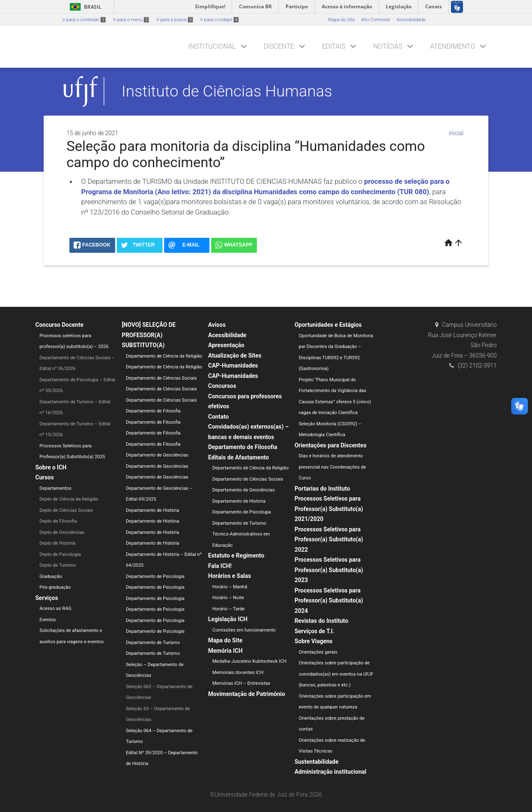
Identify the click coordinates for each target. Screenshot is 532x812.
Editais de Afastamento (239, 457)
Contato (219, 417)
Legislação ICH (228, 619)
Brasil (84, 7)
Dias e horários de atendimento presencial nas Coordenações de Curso (332, 467)
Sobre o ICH (51, 467)
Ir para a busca (175, 20)
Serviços (47, 598)
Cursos (44, 477)
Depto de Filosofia (58, 521)
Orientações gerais (318, 652)
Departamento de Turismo (153, 643)
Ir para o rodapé (219, 20)
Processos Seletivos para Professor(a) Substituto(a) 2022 (329, 539)
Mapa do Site (341, 20)
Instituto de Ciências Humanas (227, 91)
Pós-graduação (55, 587)
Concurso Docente (59, 325)
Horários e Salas (230, 576)
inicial (456, 133)
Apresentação (226, 345)
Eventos (48, 620)
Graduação (51, 576)
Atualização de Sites (235, 355)
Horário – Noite (228, 598)
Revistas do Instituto (321, 621)
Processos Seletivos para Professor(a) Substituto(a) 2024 (329, 601)
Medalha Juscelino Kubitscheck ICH (250, 661)
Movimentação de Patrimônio (247, 694)
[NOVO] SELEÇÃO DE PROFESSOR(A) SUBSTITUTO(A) (149, 335)
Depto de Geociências (62, 532)
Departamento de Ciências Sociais (161, 378)
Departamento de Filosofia (153, 411)
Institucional (212, 46)
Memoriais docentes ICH (238, 673)
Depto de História (57, 543)
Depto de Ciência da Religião (69, 499)
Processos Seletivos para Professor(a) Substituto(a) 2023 (329, 570)
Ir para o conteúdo (84, 20)
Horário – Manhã (230, 587)
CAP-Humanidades (233, 365)
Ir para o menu (131, 20)
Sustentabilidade (317, 762)
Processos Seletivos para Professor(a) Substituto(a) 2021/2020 (329, 509)
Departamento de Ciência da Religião (164, 356)
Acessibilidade (411, 20)
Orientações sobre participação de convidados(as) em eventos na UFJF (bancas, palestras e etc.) (336, 674)
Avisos (217, 325)
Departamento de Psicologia (155, 576)
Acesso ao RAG (55, 608)
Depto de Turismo (58, 565)
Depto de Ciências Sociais (66, 510)
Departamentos (55, 488)
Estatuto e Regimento (236, 555)
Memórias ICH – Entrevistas (241, 683)
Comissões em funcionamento (244, 630)
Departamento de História (153, 510)
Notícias (388, 46)
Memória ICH (225, 651)
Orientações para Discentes (331, 445)
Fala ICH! (220, 566)
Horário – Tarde (229, 609)
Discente (279, 46)
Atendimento (453, 46)
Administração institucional (331, 772)
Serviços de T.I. (315, 631)
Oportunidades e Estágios (328, 325)
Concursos (222, 386)
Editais (334, 46)
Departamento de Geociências (157, 455)
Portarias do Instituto (322, 489)
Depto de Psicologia (60, 554)
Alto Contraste (376, 20)
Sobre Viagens (314, 641)
